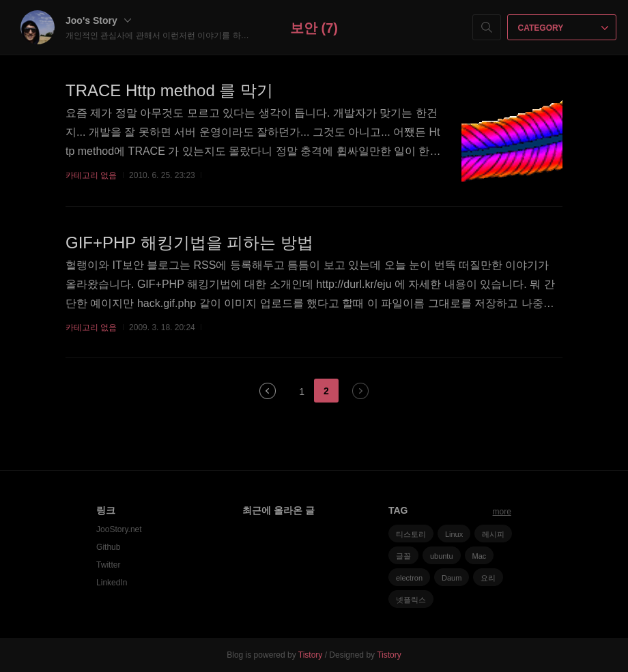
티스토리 (411, 534)
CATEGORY (563, 28)
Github (108, 547)
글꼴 (403, 556)
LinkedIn (112, 583)
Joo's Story (98, 20)
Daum (452, 578)
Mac (480, 556)
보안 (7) (314, 28)
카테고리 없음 (91, 175)
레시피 (493, 534)
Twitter (108, 565)
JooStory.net (119, 529)
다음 (360, 391)
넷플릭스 (411, 600)
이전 (268, 391)
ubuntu (442, 556)
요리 (488, 578)
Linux (454, 534)
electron (409, 578)
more (502, 512)
